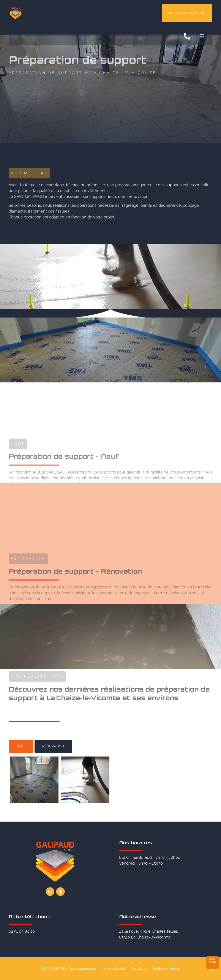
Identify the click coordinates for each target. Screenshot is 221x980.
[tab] (21, 747)
